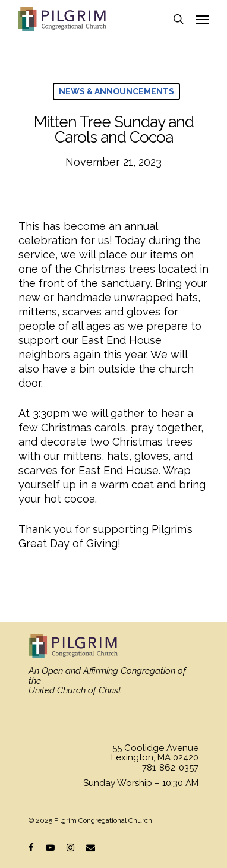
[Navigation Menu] (202, 19)
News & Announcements (116, 91)
